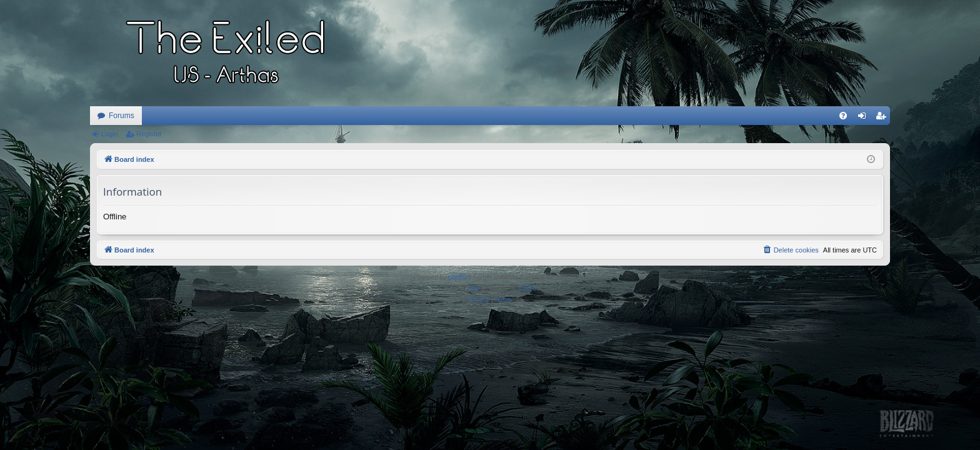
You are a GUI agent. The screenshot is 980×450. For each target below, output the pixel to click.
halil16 (527, 288)
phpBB (457, 277)
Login (110, 134)
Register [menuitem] (883, 118)
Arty (474, 288)
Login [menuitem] (865, 118)
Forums (122, 116)
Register (149, 134)
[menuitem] (843, 116)
